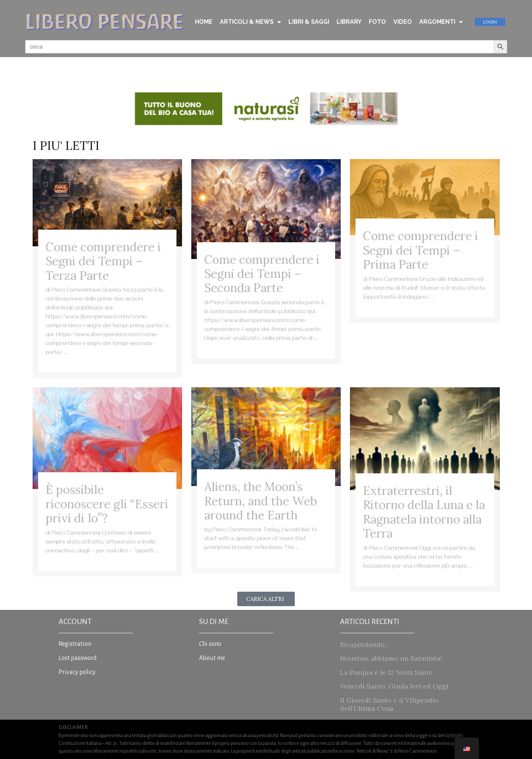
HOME (204, 22)
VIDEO (403, 22)
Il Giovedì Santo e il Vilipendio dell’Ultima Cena (389, 704)
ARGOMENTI (441, 22)
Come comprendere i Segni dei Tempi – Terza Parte (103, 261)
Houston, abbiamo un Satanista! (391, 658)
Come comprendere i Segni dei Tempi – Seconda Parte (262, 274)
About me (212, 658)
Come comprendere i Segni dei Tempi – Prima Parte (421, 250)
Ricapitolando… (365, 645)
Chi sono (210, 644)
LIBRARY (349, 22)
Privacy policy (77, 672)
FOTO (377, 22)
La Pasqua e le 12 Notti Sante (386, 672)
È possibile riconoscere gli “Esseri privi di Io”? (107, 504)
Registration (75, 644)
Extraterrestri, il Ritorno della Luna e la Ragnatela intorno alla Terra (424, 512)
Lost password (78, 658)
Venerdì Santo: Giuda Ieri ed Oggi (394, 686)
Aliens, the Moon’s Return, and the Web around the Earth (261, 501)
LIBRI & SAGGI (309, 22)
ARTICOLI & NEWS (250, 22)
